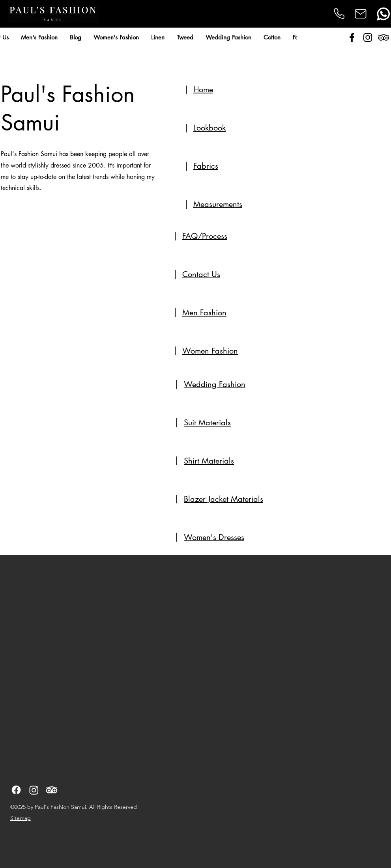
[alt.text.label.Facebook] (352, 37)
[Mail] (361, 14)
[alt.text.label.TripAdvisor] (384, 37)
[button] (39, 37)
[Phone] (339, 13)
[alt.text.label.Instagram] (368, 37)
